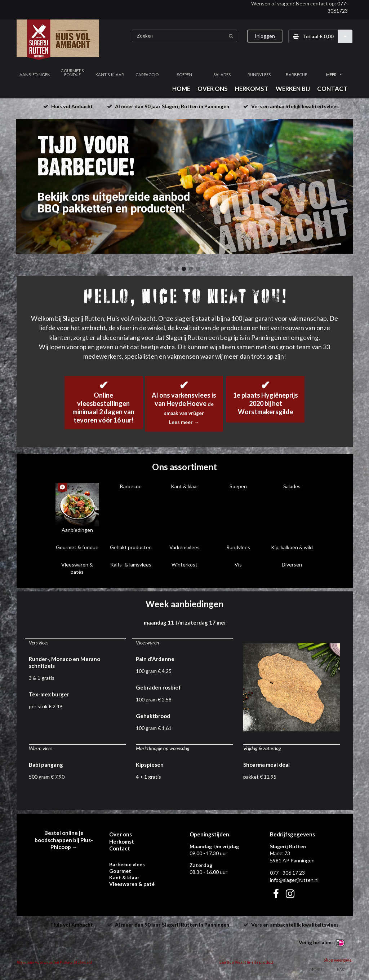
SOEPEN (184, 75)
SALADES (222, 75)
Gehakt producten (131, 547)
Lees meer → (184, 422)
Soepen (238, 486)
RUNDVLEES (259, 75)
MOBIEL (317, 969)
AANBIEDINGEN (35, 75)
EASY (342, 969)
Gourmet (120, 871)
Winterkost (184, 565)
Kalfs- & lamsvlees (131, 565)
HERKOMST (252, 89)
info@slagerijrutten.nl (294, 880)
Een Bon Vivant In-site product (246, 962)
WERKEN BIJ (293, 89)
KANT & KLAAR (110, 75)
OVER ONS (213, 89)
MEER (334, 75)
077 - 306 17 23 (287, 873)
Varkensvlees (184, 547)
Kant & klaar (184, 486)
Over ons (121, 834)
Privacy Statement (76, 962)
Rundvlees (238, 547)
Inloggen (265, 36)
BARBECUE (296, 75)
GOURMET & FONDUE (72, 73)
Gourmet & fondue (77, 547)
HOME (181, 89)
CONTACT (332, 89)
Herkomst (122, 841)
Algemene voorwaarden (38, 962)
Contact (120, 848)
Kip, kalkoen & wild (292, 547)
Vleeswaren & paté (132, 884)
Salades (292, 486)
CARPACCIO (147, 75)
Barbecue (131, 486)
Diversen (292, 565)
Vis (238, 565)
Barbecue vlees (127, 864)
